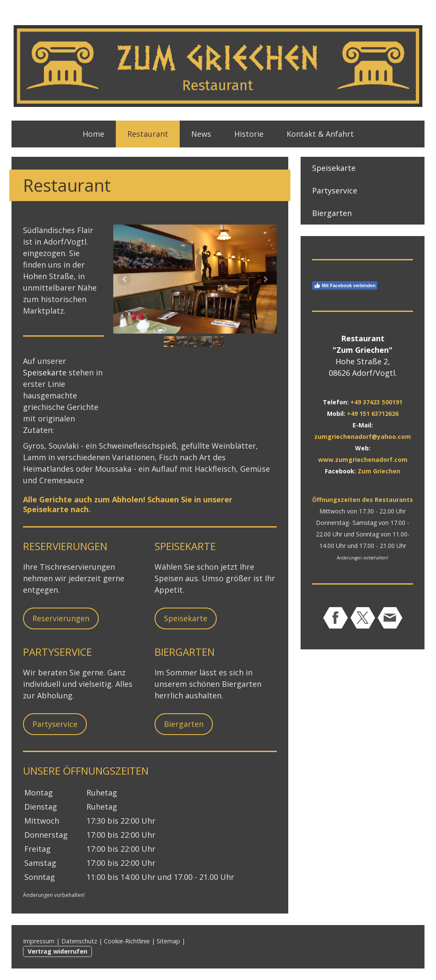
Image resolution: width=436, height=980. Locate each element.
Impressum (39, 941)
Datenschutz (79, 941)
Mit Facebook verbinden (345, 285)
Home (93, 134)
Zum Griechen (379, 471)
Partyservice (55, 724)
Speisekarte (45, 372)
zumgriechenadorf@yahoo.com (363, 437)
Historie (249, 134)
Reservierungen (61, 618)
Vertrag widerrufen (57, 951)
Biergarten (184, 724)
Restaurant (148, 134)
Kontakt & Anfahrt (320, 134)
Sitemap (168, 941)
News (201, 134)
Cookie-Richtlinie (127, 941)
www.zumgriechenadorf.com (363, 460)
